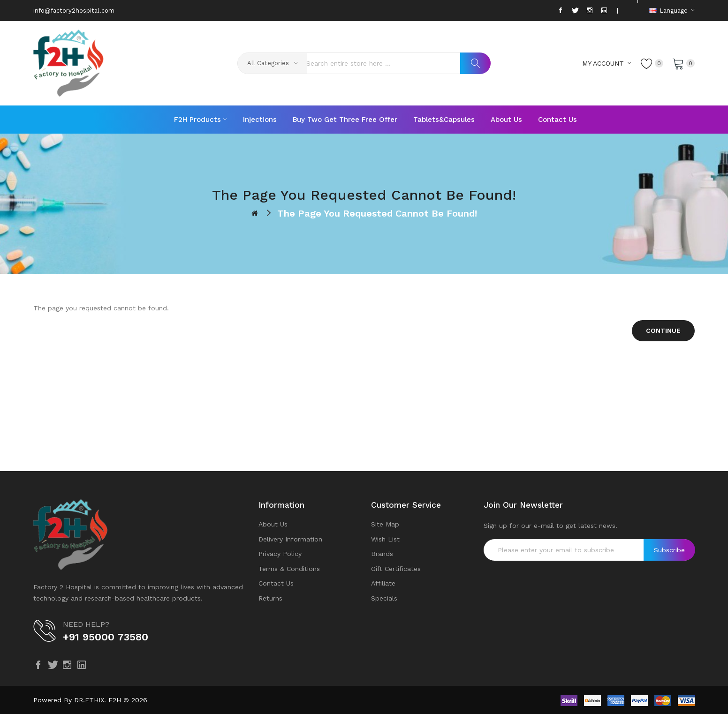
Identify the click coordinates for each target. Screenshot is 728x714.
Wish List (385, 539)
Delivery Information (290, 539)
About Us (273, 524)
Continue (663, 331)
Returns (270, 598)
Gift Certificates (396, 569)
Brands (382, 554)
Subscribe (669, 550)
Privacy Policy (280, 554)
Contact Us (276, 583)
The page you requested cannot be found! (377, 213)
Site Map (385, 524)
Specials (384, 598)
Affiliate (383, 583)
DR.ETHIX (89, 700)
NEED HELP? (86, 624)
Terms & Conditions (289, 569)
